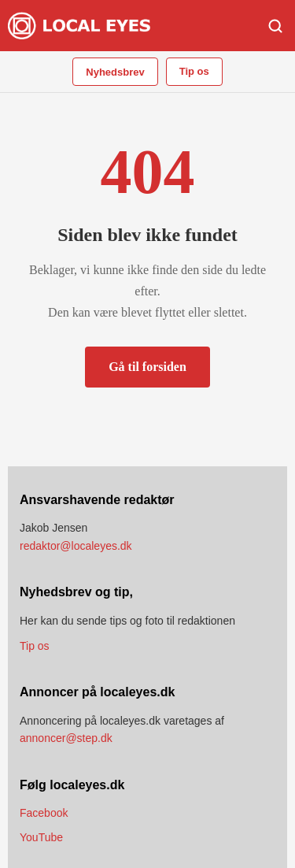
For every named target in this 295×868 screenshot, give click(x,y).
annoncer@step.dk (66, 738)
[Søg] (275, 26)
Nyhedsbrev (115, 72)
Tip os (194, 71)
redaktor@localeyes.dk (76, 546)
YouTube (41, 837)
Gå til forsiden (147, 367)
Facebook (44, 813)
